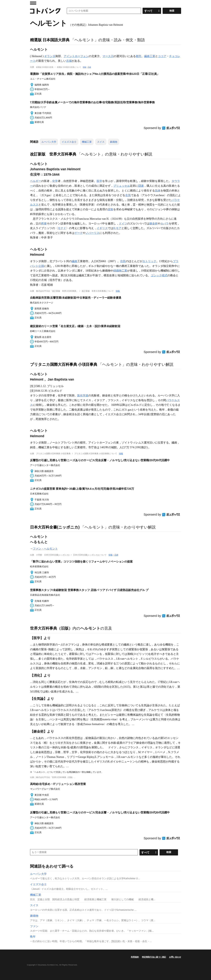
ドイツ (123, 224)
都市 (139, 56)
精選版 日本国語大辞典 (50, 40)
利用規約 (135, 957)
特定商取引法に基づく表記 (154, 957)
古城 (69, 61)
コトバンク (45, 11)
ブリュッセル (122, 186)
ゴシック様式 (159, 275)
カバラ (165, 224)
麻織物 (114, 142)
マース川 (108, 56)
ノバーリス (92, 233)
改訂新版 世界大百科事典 (53, 154)
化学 (55, 181)
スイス (101, 142)
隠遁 (141, 186)
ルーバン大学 (49, 142)
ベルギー (36, 181)
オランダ (50, 56)
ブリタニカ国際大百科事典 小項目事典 (64, 364)
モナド (62, 228)
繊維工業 (150, 56)
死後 (44, 224)
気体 (158, 191)
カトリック (149, 261)
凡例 (89, 67)
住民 (123, 261)
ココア (162, 56)
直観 (111, 209)
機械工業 (87, 142)
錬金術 (154, 224)
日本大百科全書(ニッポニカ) (55, 527)
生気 (128, 195)
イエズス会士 (69, 142)
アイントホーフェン (76, 56)
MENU (33, 3)
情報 (84, 67)
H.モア (117, 228)
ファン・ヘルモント (45, 549)
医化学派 (83, 395)
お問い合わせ (175, 957)
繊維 (74, 261)
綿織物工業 (120, 271)
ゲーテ (79, 233)
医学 (99, 181)
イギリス (102, 228)
